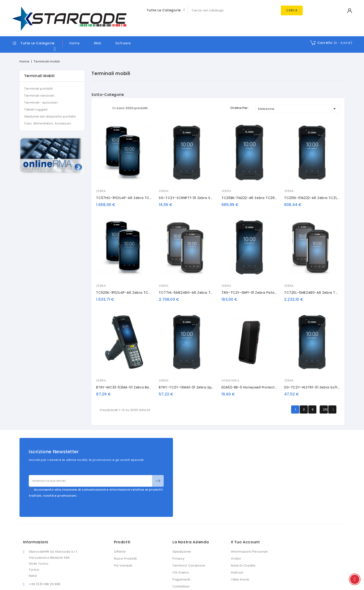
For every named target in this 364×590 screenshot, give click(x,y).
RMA (98, 43)
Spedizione (182, 552)
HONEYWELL (230, 380)
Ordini (236, 559)
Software (123, 43)
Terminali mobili (39, 76)
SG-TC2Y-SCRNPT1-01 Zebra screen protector (198, 198)
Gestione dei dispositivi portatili (50, 116)
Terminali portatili (38, 89)
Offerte (120, 552)
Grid (99, 108)
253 (325, 409)
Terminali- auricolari (41, 103)
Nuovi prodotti (125, 559)
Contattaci (181, 586)
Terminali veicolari (39, 96)
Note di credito (243, 566)
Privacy (178, 559)
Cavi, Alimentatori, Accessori (48, 123)
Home (75, 43)
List (106, 108)
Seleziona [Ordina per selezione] (298, 109)
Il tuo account (245, 542)
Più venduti (123, 566)
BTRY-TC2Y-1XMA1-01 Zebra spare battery (195, 387)
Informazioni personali (249, 552)
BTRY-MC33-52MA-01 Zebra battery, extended (136, 387)
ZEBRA (101, 191)
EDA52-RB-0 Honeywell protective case (256, 387)
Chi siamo (181, 572)
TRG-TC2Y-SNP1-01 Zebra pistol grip (252, 293)
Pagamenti (181, 579)
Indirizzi (237, 572)
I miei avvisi (240, 579)
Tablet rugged (36, 109)
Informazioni (36, 542)
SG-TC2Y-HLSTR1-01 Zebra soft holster (318, 387)
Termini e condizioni (189, 566)
